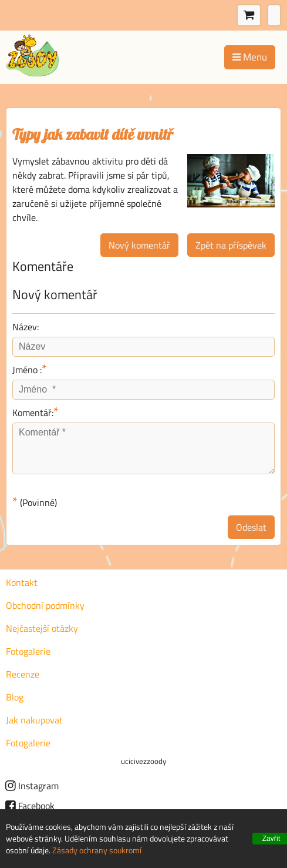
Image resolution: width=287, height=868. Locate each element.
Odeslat (251, 527)
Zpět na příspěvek (231, 245)
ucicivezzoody (143, 761)
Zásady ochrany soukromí (97, 850)
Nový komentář (139, 245)
